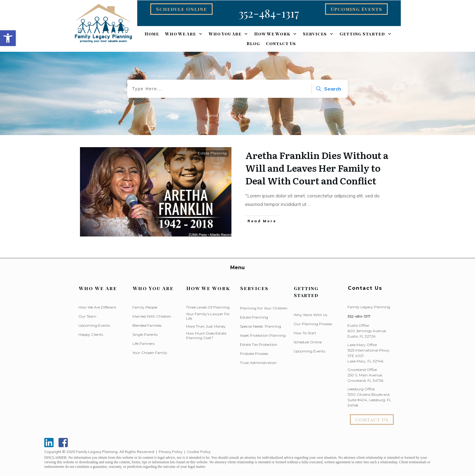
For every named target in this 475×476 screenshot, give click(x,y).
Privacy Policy (171, 452)
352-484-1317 (359, 316)
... (309, 204)
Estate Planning (212, 153)
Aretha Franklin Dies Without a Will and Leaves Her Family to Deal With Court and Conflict (317, 168)
